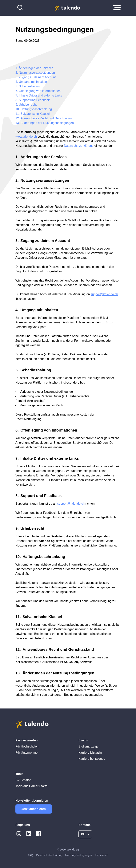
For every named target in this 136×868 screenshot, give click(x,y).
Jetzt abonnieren (34, 809)
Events (83, 740)
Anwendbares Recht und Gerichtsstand (47, 118)
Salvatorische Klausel (35, 114)
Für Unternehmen (27, 753)
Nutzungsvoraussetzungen (37, 73)
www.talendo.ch (26, 137)
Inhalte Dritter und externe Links (40, 95)
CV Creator (23, 780)
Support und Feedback (34, 100)
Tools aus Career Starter (32, 786)
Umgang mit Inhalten (33, 82)
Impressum (102, 855)
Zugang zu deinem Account (37, 77)
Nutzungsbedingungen (78, 855)
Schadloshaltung (30, 86)
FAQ (30, 855)
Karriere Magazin (90, 753)
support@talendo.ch (104, 294)
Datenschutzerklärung (49, 855)
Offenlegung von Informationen (40, 91)
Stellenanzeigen (89, 746)
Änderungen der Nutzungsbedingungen (47, 123)
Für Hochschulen (27, 746)
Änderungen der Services (36, 68)
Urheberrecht (28, 105)
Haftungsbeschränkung (36, 109)
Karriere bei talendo (92, 759)
